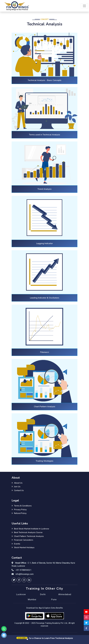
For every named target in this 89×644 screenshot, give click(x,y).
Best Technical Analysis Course (28, 532)
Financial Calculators (24, 540)
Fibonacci (45, 352)
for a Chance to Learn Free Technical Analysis (45, 638)
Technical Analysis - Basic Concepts (44, 80)
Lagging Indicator (45, 243)
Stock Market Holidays (24, 547)
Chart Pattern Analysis (45, 407)
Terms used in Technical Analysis (44, 135)
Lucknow (21, 594)
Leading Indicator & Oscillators (45, 298)
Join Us (17, 487)
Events (17, 544)
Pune (54, 600)
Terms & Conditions (23, 506)
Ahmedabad (65, 594)
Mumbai (32, 600)
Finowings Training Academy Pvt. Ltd (52, 623)
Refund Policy (20, 513)
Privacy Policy (20, 510)
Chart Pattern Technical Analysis (29, 536)
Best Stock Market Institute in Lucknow (32, 529)
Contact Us (19, 490)
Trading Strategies (44, 461)
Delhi (43, 594)
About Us (18, 483)
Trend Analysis (44, 189)
